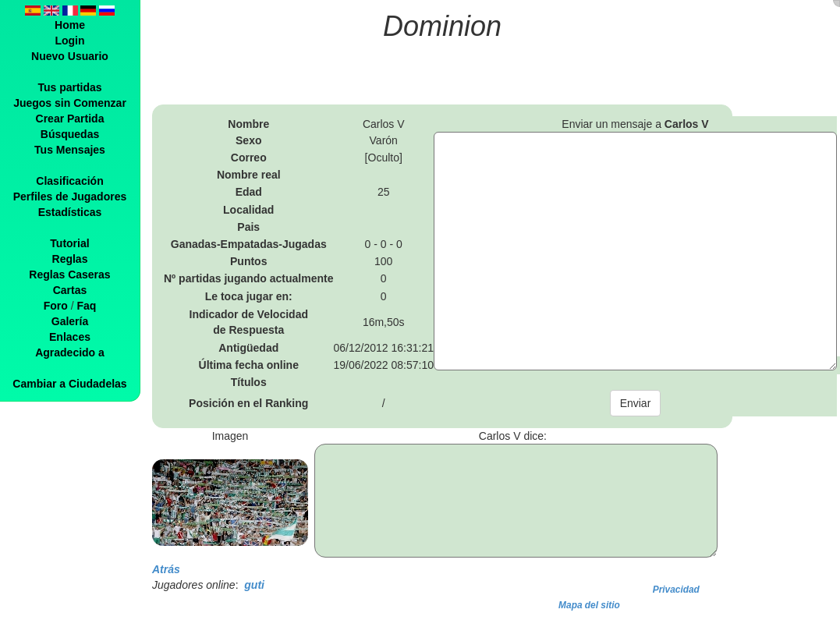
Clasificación (69, 181)
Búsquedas (70, 134)
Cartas (70, 290)
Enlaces (70, 337)
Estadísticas (70, 212)
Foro (56, 306)
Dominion (442, 26)
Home (70, 25)
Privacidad (676, 590)
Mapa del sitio (589, 605)
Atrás (166, 569)
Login (69, 41)
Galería (70, 321)
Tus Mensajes (70, 150)
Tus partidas (69, 87)
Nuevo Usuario (70, 56)
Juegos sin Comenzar (70, 103)
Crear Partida (70, 119)
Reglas (70, 259)
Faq (86, 306)
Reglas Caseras (69, 274)
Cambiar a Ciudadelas (69, 384)
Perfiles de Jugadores (70, 197)
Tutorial (69, 243)
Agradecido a (70, 352)
